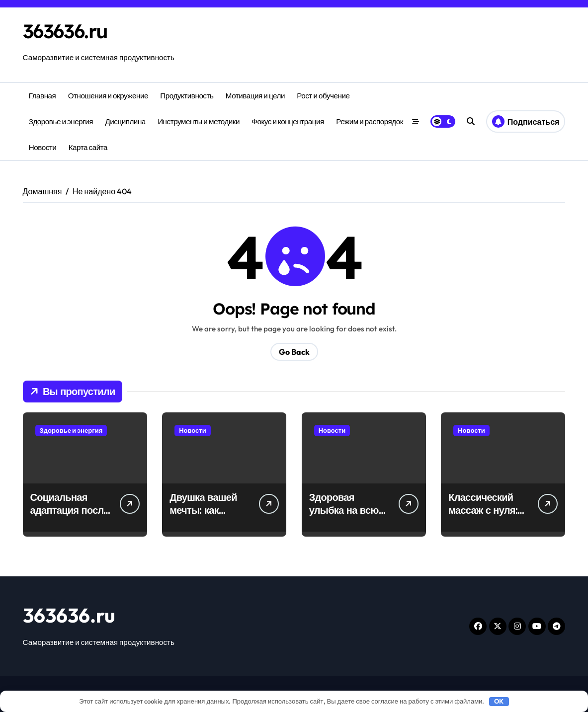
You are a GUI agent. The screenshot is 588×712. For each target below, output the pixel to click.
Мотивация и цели (255, 96)
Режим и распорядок (370, 121)
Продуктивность (187, 96)
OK (499, 701)
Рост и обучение (323, 96)
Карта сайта (88, 147)
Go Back (294, 352)
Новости (43, 147)
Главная (42, 96)
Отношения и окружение (108, 96)
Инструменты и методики (199, 121)
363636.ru (67, 31)
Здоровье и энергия (61, 121)
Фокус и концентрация (288, 121)
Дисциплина (125, 121)
